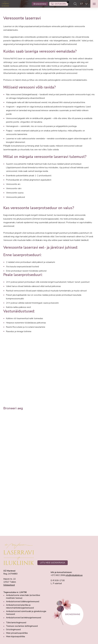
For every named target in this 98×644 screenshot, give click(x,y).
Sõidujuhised (9, 585)
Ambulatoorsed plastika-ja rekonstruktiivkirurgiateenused (20, 606)
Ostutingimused (13, 630)
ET (82, 4)
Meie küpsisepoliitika (15, 636)
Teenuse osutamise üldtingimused (22, 626)
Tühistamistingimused (16, 623)
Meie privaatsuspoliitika (17, 633)
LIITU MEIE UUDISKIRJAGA (53, 563)
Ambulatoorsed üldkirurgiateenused (23, 602)
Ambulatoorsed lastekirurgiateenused (24, 618)
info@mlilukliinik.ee (74, 575)
